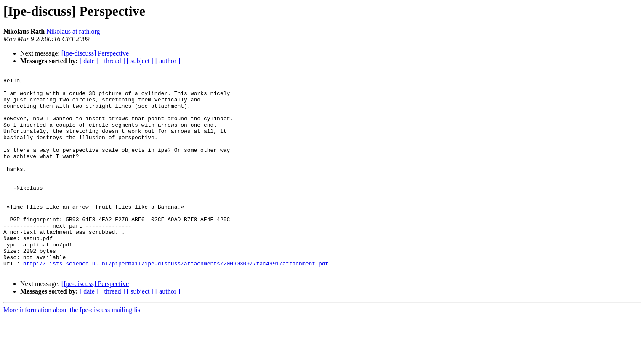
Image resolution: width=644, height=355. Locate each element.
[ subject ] (140, 61)
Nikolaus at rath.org (73, 31)
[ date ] (89, 61)
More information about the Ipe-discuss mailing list (73, 348)
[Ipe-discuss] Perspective (95, 53)
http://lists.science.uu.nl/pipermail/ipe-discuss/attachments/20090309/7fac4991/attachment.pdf (176, 301)
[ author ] (168, 61)
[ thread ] (113, 61)
